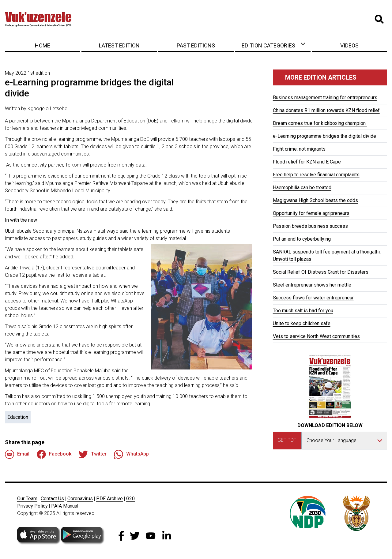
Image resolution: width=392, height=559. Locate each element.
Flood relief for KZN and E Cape (307, 162)
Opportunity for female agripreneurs (311, 213)
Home (43, 45)
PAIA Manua (64, 506)
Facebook (54, 454)
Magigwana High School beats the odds (315, 200)
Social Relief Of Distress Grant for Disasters (321, 272)
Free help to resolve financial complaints (316, 175)
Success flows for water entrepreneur (313, 298)
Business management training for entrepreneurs (325, 98)
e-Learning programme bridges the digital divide (324, 136)
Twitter (93, 454)
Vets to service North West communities (316, 336)
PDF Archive (109, 499)
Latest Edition (119, 45)
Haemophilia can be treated (302, 188)
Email (17, 454)
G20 (130, 499)
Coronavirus (80, 499)
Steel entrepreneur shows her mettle (312, 285)
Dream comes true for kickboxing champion (320, 123)
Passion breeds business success (310, 226)
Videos (349, 45)
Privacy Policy (32, 506)
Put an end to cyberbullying (302, 239)
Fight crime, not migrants (299, 149)
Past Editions (196, 45)
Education (18, 417)
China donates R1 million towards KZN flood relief (326, 110)
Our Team (27, 499)
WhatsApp (131, 454)
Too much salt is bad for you (303, 311)
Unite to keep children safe (302, 323)
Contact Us (52, 499)
